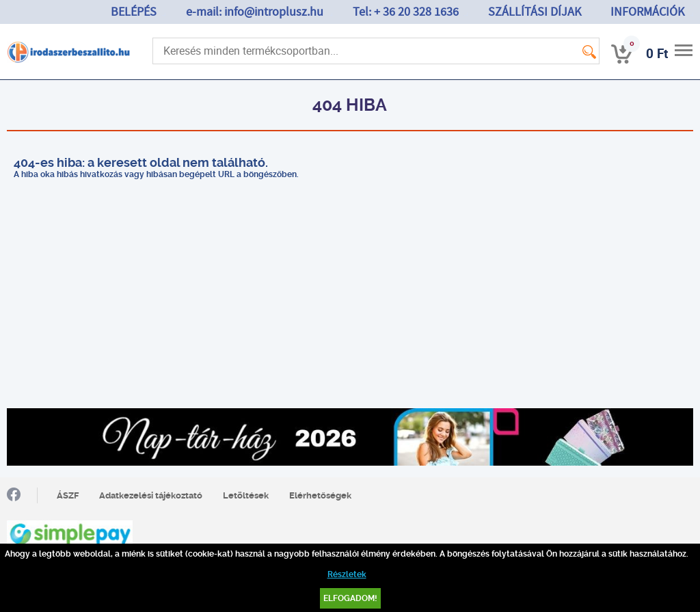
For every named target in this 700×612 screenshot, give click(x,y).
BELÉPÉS (134, 12)
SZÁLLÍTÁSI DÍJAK (535, 12)
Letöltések (246, 495)
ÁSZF (68, 495)
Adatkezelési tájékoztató (151, 495)
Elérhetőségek (320, 495)
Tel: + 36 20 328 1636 (406, 12)
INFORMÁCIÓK (647, 12)
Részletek (347, 574)
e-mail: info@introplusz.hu (255, 12)
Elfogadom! (350, 598)
